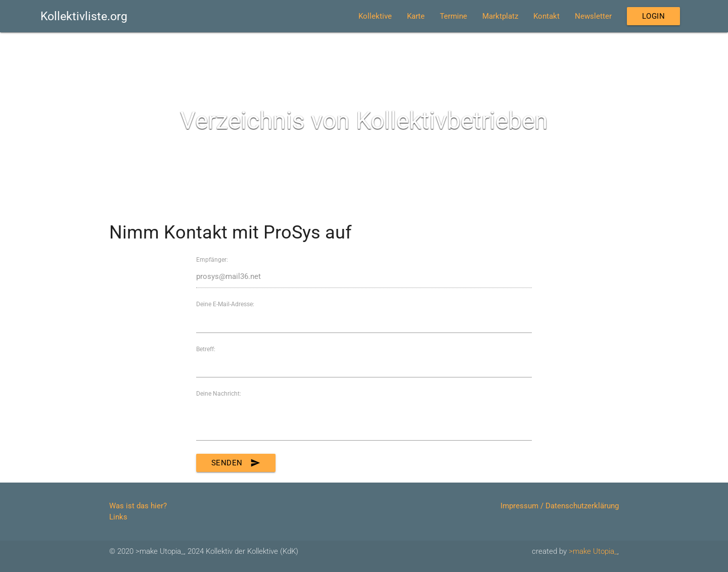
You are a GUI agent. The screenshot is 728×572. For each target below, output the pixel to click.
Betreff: (206, 349)
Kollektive (375, 16)
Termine (453, 16)
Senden (236, 463)
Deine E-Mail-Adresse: (225, 304)
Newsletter (593, 16)
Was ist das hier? (138, 506)
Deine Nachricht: (219, 394)
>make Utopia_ (593, 551)
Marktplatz (500, 16)
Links (118, 517)
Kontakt (547, 16)
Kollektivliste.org (84, 16)
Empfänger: (212, 260)
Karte (416, 16)
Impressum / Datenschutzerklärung (560, 506)
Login (654, 16)
